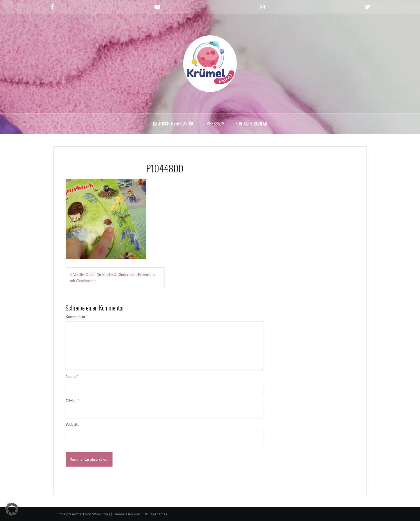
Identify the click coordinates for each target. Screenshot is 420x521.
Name (72, 376)
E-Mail (72, 400)
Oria (129, 514)
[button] (12, 509)
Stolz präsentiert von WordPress (84, 514)
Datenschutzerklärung (174, 124)
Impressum (215, 124)
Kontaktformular (251, 124)
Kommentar (77, 317)
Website (73, 424)
